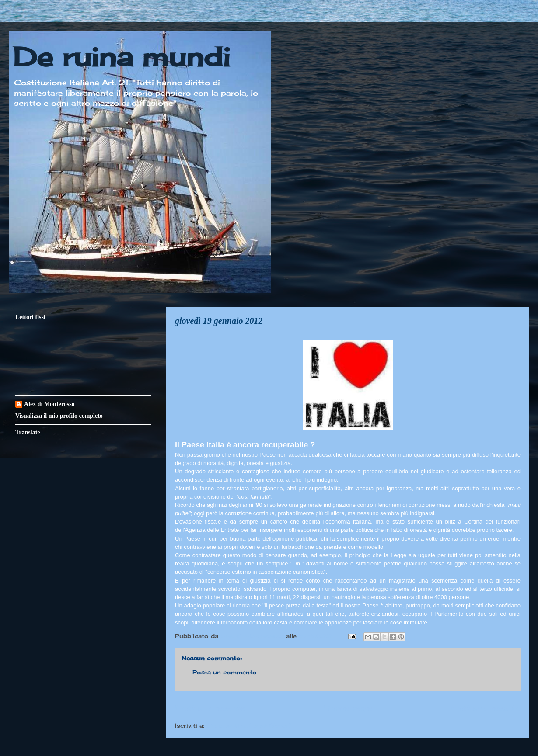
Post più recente (210, 707)
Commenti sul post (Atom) (249, 725)
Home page (348, 707)
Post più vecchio (485, 707)
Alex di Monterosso (49, 404)
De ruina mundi (122, 57)
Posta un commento (225, 672)
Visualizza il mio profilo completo (59, 416)
